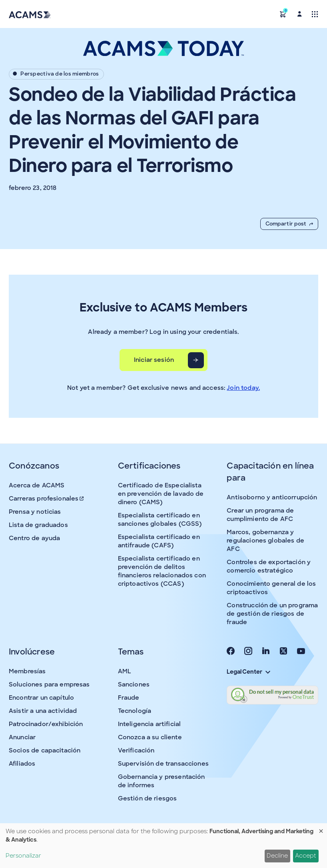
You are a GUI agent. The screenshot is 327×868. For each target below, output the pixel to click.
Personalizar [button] (23, 856)
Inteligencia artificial (149, 724)
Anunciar (22, 737)
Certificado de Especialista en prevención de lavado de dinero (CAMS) (161, 494)
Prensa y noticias (35, 512)
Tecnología (135, 711)
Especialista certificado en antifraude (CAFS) (159, 541)
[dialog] (163, 846)
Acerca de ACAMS (37, 485)
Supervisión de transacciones (163, 764)
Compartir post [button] (289, 224)
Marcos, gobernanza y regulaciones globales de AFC (265, 541)
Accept (306, 856)
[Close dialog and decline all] (321, 828)
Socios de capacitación (45, 750)
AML (125, 671)
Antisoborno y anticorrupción (272, 497)
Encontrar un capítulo (41, 698)
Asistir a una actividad (43, 711)
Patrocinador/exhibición (46, 724)
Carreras (47, 499)
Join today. (243, 388)
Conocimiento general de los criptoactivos (271, 588)
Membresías (27, 671)
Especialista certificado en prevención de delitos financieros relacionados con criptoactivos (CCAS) (162, 571)
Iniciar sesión (154, 360)
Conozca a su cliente (150, 737)
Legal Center (248, 672)
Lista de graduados (38, 525)
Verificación (136, 750)
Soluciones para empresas (49, 684)
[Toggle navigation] (315, 14)
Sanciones (134, 684)
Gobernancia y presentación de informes (162, 781)
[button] (283, 14)
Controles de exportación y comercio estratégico (269, 566)
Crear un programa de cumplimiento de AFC (260, 515)
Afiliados (22, 764)
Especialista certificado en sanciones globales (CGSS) (160, 520)
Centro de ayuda (34, 538)
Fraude (129, 698)
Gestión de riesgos (148, 798)
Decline (277, 856)
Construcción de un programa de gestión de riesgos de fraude (272, 614)
